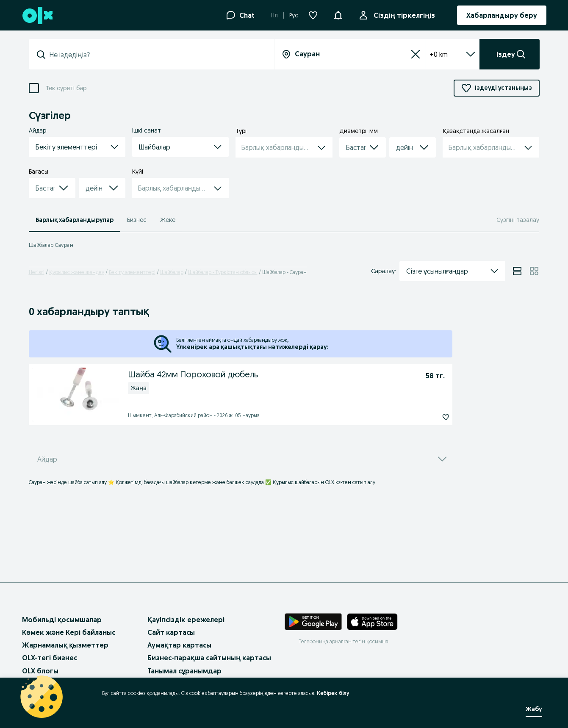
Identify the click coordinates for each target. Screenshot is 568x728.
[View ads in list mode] (517, 271)
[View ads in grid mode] (534, 271)
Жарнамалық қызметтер (65, 645)
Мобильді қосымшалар (62, 620)
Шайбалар (172, 272)
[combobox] (157, 55)
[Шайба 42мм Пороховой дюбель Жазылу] (433, 417)
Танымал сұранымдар (184, 671)
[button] (338, 14)
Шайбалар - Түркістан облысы (223, 272)
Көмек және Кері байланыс (69, 632)
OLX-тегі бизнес (50, 658)
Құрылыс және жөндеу (77, 272)
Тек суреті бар (66, 88)
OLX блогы (40, 671)
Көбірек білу (333, 693)
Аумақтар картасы (179, 645)
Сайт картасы (171, 632)
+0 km (452, 54)
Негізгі (37, 272)
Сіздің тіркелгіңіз (403, 15)
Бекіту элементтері (132, 272)
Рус (294, 15)
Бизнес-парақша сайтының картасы (209, 658)
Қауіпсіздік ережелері (186, 620)
